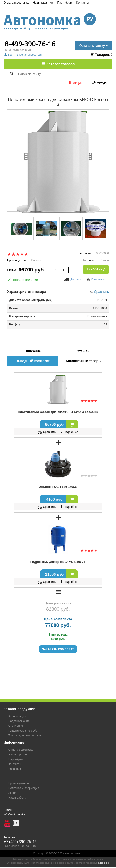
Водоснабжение (19, 721)
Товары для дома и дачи (25, 736)
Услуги (100, 83)
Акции (75, 83)
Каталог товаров (58, 64)
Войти (10, 55)
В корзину (96, 269)
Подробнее (69, 432)
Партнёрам (65, 3)
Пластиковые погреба (23, 731)
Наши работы (17, 798)
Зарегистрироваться (29, 55)
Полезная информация (24, 788)
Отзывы (83, 351)
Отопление (16, 726)
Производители (19, 783)
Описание (33, 351)
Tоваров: (101, 55)
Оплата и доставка (16, 3)
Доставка (73, 280)
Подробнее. (103, 863)
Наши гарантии (43, 3)
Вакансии (15, 769)
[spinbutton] (64, 270)
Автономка (58, 20)
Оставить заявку (93, 46)
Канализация (17, 716)
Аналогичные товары (83, 361)
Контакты (82, 3)
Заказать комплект (58, 649)
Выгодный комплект (33, 361)
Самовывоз (96, 280)
